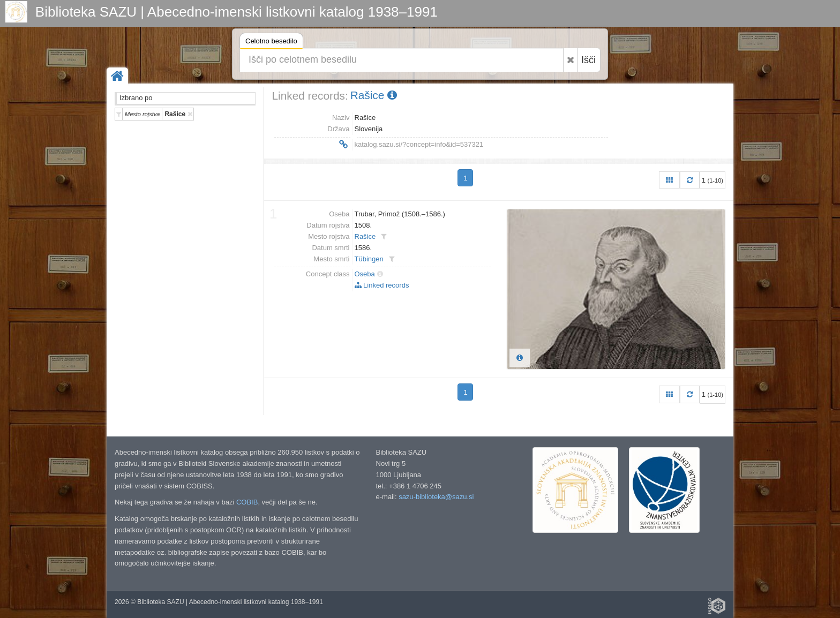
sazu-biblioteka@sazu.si (436, 497)
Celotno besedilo (271, 43)
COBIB (247, 502)
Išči (588, 60)
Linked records (382, 285)
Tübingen (369, 259)
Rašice (374, 95)
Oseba (365, 274)
